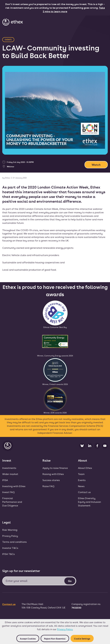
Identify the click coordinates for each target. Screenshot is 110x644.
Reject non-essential (55, 638)
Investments (9, 468)
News (81, 486)
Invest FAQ (8, 492)
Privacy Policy (65, 629)
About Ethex (85, 468)
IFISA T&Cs (8, 554)
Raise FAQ (48, 486)
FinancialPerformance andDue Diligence (12, 502)
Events (82, 480)
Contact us (84, 492)
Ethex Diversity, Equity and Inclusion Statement (89, 502)
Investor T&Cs (10, 548)
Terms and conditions (14, 542)
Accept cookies (28, 638)
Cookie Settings (82, 638)
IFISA (5, 480)
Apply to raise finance (55, 468)
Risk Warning (10, 530)
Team (81, 474)
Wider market (10, 474)
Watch (96, 165)
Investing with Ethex (14, 486)
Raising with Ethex (53, 474)
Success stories (51, 480)
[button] (104, 22)
